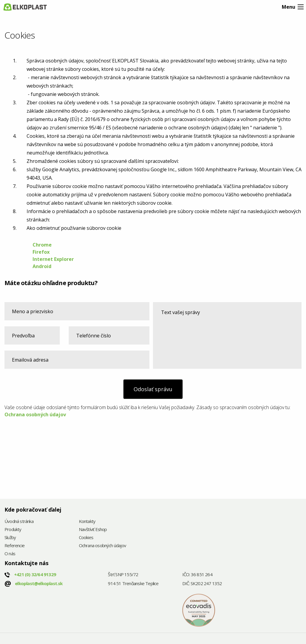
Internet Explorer (53, 259)
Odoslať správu (153, 389)
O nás (10, 554)
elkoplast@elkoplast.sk (39, 583)
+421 (35, 574)
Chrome (42, 245)
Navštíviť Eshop (93, 530)
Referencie (14, 546)
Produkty (13, 530)
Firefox (42, 252)
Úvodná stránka (19, 522)
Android (42, 266)
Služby (10, 538)
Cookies (86, 538)
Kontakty (87, 522)
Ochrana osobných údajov (35, 414)
